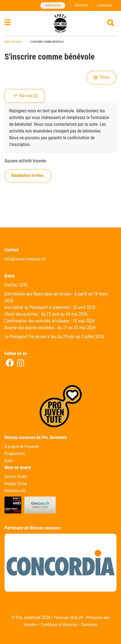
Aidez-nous (53, 5)
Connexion (104, 5)
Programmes (15, 454)
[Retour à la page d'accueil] (61, 23)
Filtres (102, 77)
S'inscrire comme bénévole (47, 42)
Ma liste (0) (26, 96)
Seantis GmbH (16, 477)
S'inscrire (81, 5)
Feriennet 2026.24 (68, 618)
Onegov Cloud (16, 484)
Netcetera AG (15, 491)
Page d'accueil (13, 42)
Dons (9, 461)
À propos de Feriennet (22, 447)
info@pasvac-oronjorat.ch (25, 259)
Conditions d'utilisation (59, 625)
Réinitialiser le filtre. (28, 176)
